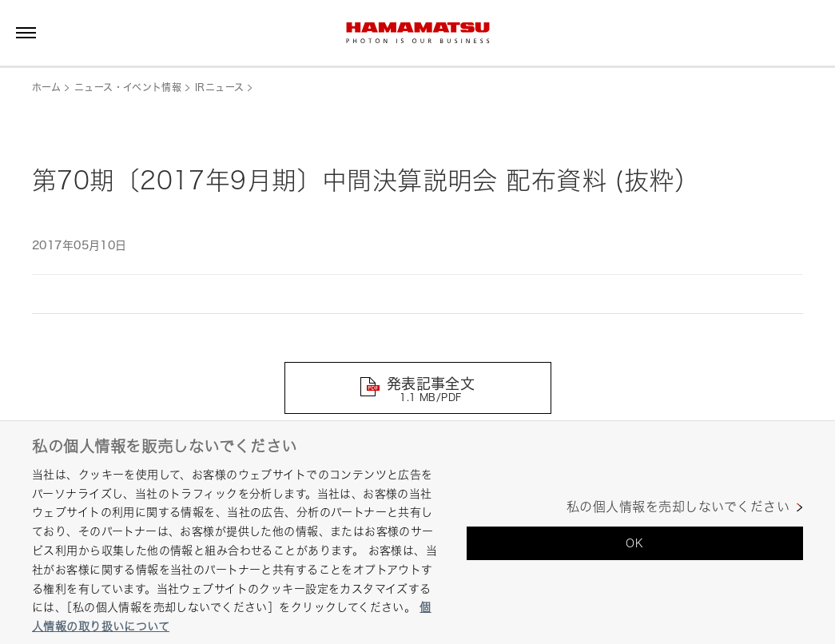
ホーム (46, 87)
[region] (417, 532)
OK (634, 543)
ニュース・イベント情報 (128, 87)
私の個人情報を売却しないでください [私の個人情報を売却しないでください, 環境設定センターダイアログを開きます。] (678, 507)
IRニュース (219, 87)
